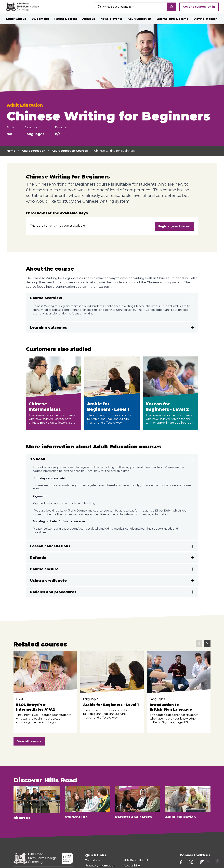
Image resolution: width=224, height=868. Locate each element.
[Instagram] (202, 862)
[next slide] (207, 644)
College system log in (199, 7)
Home (11, 151)
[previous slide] (199, 644)
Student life (40, 19)
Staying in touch (205, 19)
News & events (111, 19)
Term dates (93, 860)
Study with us (16, 19)
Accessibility (132, 866)
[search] (172, 7)
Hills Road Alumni (136, 860)
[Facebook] (181, 862)
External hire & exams (172, 19)
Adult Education (139, 19)
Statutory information (100, 866)
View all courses (29, 741)
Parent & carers (66, 19)
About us (89, 19)
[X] (191, 862)
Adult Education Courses (70, 151)
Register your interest (174, 226)
